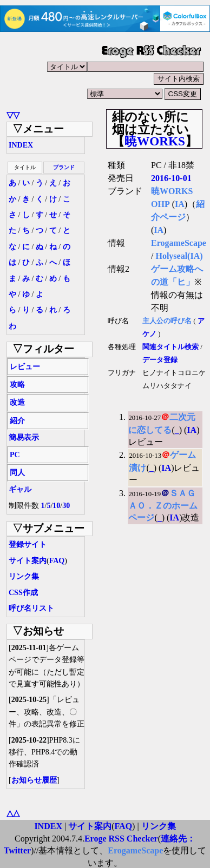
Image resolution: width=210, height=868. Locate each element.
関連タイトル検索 (170, 347)
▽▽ (13, 115)
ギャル (20, 489)
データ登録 (160, 360)
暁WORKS (155, 141)
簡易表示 (24, 438)
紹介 (17, 421)
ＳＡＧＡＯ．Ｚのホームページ (163, 506)
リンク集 (24, 576)
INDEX (21, 145)
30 (66, 506)
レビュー (25, 367)
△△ (13, 813)
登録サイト (28, 545)
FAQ (57, 561)
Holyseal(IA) (179, 256)
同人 (17, 473)
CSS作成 (23, 593)
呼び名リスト (31, 608)
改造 (17, 402)
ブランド (64, 167)
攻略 (17, 385)
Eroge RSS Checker (121, 839)
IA (180, 204)
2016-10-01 (171, 178)
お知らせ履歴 (34, 780)
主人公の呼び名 (167, 321)
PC (15, 455)
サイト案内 (28, 561)
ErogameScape (179, 243)
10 (56, 506)
